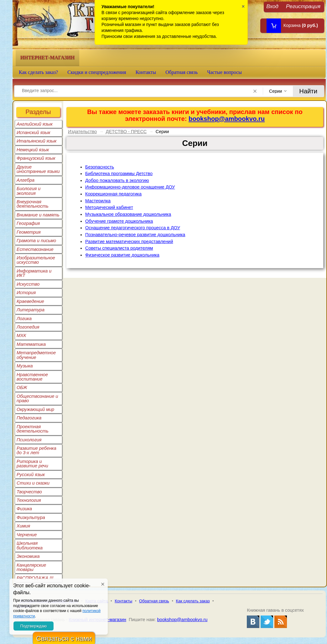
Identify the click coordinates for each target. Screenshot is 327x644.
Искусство (28, 284)
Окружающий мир (35, 409)
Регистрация (303, 6)
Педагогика (29, 418)
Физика (24, 509)
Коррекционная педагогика (113, 194)
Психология (29, 440)
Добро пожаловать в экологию (117, 180)
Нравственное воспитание (32, 377)
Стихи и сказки (33, 483)
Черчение (27, 535)
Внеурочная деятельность (33, 204)
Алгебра (26, 180)
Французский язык (36, 158)
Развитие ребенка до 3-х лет (36, 450)
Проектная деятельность (33, 429)
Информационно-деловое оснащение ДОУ (130, 187)
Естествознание (35, 249)
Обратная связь (182, 72)
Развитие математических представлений (129, 241)
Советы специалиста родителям (119, 248)
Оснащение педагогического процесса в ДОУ (133, 228)
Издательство (82, 132)
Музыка (25, 366)
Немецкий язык (33, 150)
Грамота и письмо (36, 241)
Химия (23, 526)
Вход (272, 6)
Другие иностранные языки (38, 169)
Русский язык (31, 475)
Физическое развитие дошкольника (122, 255)
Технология (29, 500)
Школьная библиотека (30, 545)
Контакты (146, 72)
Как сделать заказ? (38, 72)
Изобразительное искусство (36, 260)
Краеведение (30, 301)
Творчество (29, 492)
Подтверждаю (34, 626)
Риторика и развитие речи (32, 464)
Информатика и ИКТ (34, 273)
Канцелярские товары (31, 567)
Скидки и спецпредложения (97, 72)
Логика (24, 319)
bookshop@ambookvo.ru (227, 119)
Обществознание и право (37, 398)
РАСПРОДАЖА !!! (35, 578)
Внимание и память (38, 215)
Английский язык (35, 124)
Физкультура (31, 517)
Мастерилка (98, 201)
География (28, 223)
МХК (21, 335)
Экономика (28, 556)
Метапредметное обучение (36, 355)
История (26, 293)
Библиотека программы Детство (119, 174)
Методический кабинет (109, 207)
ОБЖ (22, 387)
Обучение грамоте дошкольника (119, 221)
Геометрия (29, 232)
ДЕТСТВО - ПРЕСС (126, 132)
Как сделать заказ (193, 601)
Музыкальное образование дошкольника (128, 214)
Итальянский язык (36, 141)
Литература (31, 310)
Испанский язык (34, 132)
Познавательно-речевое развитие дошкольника (135, 235)
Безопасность (100, 167)
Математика (31, 344)
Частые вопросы (224, 72)
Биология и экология (29, 191)
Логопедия (28, 327)
